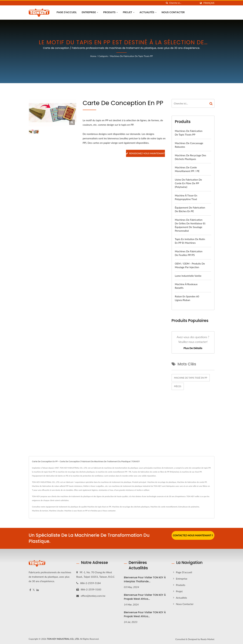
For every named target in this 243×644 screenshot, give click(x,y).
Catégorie (103, 56)
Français (209, 3)
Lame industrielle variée (188, 276)
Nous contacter (173, 12)
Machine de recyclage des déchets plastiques (131, 507)
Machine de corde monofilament (164, 507)
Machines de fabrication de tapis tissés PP (131, 56)
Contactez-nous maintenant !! (193, 535)
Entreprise (90, 12)
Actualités (148, 12)
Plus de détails (193, 348)
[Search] (183, 3)
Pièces (178, 386)
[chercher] (167, 3)
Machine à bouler (56, 511)
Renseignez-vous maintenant (145, 153)
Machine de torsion (40, 511)
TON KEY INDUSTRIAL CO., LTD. (63, 639)
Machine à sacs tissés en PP (76, 511)
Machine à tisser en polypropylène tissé (186, 197)
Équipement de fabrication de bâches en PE (190, 209)
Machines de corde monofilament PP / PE (187, 169)
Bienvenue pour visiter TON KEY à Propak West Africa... (145, 597)
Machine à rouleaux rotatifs (186, 286)
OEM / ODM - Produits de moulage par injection (190, 265)
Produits (110, 12)
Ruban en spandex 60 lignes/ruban (187, 298)
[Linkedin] (38, 590)
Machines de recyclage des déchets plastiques (191, 157)
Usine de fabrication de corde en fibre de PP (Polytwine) (188, 183)
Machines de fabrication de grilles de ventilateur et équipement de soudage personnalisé (190, 225)
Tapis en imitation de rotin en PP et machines (190, 241)
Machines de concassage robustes (189, 145)
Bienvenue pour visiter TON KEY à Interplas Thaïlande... (145, 579)
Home (93, 56)
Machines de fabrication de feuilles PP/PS (189, 253)
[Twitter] (34, 590)
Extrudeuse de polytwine (189, 507)
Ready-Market (208, 639)
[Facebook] (30, 590)
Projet (129, 12)
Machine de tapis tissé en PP (191, 378)
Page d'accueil (67, 12)
